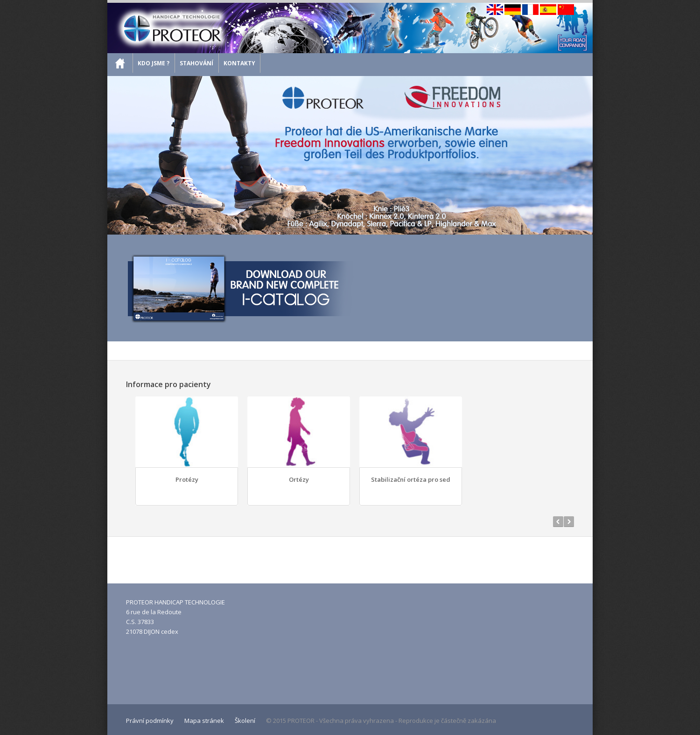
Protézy (187, 479)
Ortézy (299, 479)
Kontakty (239, 63)
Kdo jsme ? (154, 63)
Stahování (196, 63)
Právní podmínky (150, 721)
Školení (245, 721)
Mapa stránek (204, 721)
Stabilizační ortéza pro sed (411, 479)
